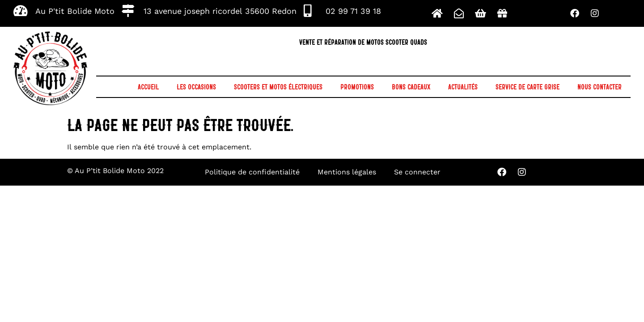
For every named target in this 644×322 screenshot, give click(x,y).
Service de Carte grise (527, 87)
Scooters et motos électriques (278, 87)
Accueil (148, 87)
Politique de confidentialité (252, 172)
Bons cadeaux (411, 87)
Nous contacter (600, 87)
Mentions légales (347, 172)
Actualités (463, 87)
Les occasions (196, 87)
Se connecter (417, 172)
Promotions (357, 87)
